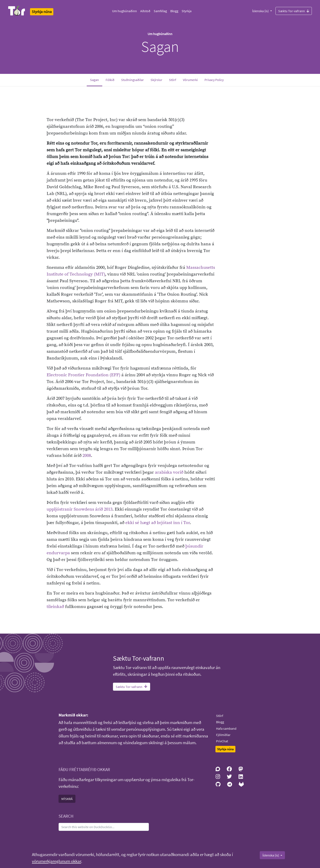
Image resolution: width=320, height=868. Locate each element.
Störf (173, 80)
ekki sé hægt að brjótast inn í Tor (158, 523)
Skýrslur (156, 80)
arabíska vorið (169, 472)
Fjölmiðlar (223, 735)
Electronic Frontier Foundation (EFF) (83, 375)
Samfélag (160, 11)
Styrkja (187, 11)
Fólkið (110, 80)
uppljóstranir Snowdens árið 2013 (79, 509)
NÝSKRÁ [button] (67, 799)
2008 (87, 456)
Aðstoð (145, 11)
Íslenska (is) (261, 11)
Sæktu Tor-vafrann (294, 11)
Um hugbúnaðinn (125, 11)
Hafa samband (226, 728)
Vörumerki (190, 80)
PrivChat (222, 741)
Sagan (96, 79)
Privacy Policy (214, 80)
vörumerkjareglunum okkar (56, 861)
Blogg (174, 11)
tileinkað (55, 607)
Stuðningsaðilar (132, 80)
